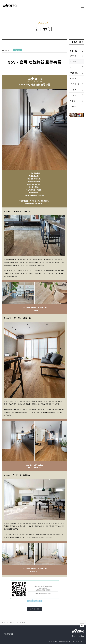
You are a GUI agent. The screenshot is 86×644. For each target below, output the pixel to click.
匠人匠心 (73, 67)
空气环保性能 (74, 84)
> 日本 (73, 636)
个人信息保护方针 (8, 634)
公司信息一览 (75, 42)
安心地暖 (73, 90)
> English (81, 636)
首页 (3, 623)
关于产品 (73, 56)
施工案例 (73, 62)
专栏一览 (73, 51)
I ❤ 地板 (72, 101)
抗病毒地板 (73, 73)
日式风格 (73, 95)
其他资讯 (73, 107)
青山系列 (73, 78)
